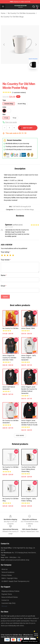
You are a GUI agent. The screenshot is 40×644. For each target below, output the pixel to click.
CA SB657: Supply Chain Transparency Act (15, 581)
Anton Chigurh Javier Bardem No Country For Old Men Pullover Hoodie (29, 423)
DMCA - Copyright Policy (9, 578)
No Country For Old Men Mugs (12, 17)
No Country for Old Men (11, 328)
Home (3, 13)
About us (4, 569)
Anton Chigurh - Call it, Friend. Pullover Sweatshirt (29, 358)
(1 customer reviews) (19, 92)
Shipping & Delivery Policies (10, 591)
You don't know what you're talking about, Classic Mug (28, 469)
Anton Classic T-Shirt (28, 328)
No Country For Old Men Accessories (21, 13)
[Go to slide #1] (15, 75)
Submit (5, 297)
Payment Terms (7, 594)
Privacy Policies (7, 575)
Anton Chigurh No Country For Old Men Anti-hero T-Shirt (9, 358)
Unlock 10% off (36, 635)
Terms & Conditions (8, 572)
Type (4, 100)
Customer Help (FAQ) (8, 603)
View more (20, 436)
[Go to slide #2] (26, 75)
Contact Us (5, 600)
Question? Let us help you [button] (30, 641)
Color (4, 107)
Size (4, 114)
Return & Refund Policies (10, 597)
